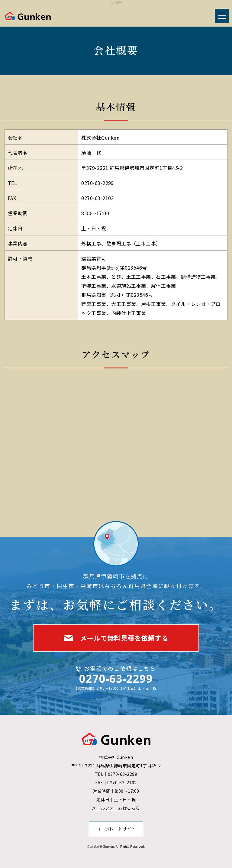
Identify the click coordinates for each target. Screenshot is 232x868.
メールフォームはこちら (116, 808)
